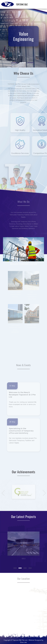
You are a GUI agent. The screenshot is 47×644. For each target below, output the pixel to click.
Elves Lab (23, 642)
